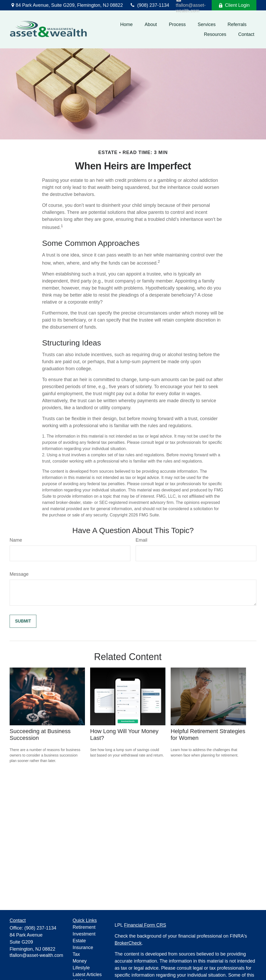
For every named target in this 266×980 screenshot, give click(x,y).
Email (141, 540)
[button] (127, 24)
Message (19, 574)
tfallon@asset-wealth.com (36, 955)
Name (16, 540)
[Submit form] (23, 621)
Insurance (83, 947)
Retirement (84, 927)
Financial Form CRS (145, 925)
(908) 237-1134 (149, 5)
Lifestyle (81, 968)
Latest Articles (87, 975)
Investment (84, 934)
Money (80, 961)
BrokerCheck (128, 943)
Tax (76, 954)
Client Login (234, 5)
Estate (79, 941)
